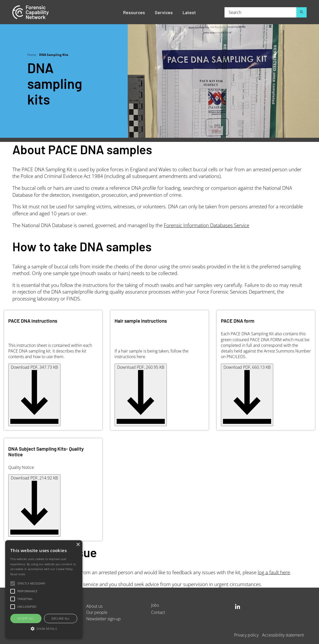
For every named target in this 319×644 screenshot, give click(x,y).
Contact (158, 612)
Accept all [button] (26, 618)
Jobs (155, 605)
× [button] (78, 545)
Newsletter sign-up (104, 619)
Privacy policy (246, 635)
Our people (97, 612)
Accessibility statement (283, 635)
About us (94, 606)
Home (32, 55)
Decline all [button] (61, 618)
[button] (44, 629)
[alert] (44, 590)
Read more (18, 574)
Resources (134, 12)
